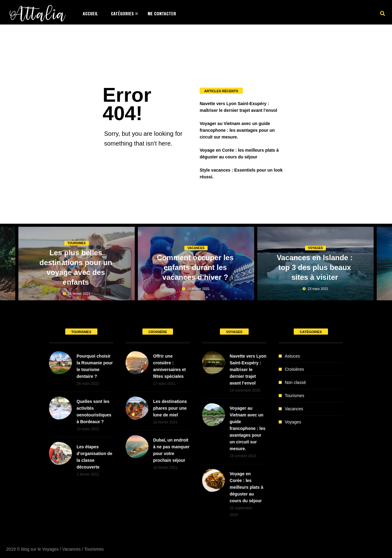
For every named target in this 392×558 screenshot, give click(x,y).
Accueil (90, 13)
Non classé (295, 382)
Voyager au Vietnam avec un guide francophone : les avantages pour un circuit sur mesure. (237, 130)
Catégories (122, 13)
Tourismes (76, 243)
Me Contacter (162, 13)
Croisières (294, 369)
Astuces (292, 356)
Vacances (196, 248)
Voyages (316, 248)
